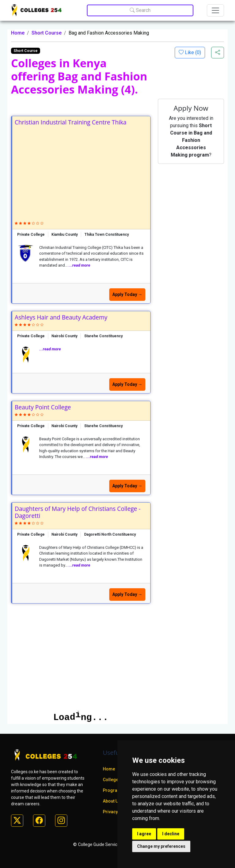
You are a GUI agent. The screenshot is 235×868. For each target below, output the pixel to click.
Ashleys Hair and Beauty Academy (61, 317)
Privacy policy (117, 812)
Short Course (47, 33)
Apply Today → (127, 294)
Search (140, 10)
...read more (79, 265)
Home (18, 33)
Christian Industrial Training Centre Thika (71, 122)
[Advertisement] (81, 172)
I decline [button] (171, 834)
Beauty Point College (43, 407)
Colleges (112, 780)
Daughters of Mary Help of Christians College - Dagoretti (78, 512)
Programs (113, 790)
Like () (192, 52)
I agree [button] (144, 834)
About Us (112, 801)
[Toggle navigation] (215, 10)
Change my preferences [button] (161, 846)
